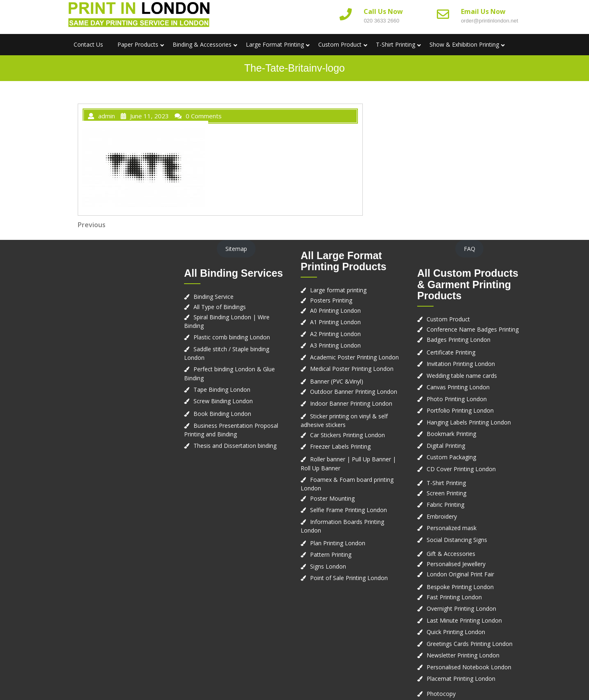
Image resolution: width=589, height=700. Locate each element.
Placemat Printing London (461, 679)
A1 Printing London (335, 322)
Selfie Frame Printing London (348, 510)
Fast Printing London (454, 597)
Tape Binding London (222, 390)
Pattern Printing (331, 554)
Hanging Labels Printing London (469, 422)
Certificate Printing (451, 352)
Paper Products (138, 44)
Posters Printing (331, 300)
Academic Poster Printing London (354, 357)
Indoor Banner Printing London (351, 403)
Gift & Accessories (451, 554)
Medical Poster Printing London (352, 369)
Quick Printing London (456, 632)
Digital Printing (446, 446)
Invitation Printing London (461, 364)
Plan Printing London (338, 543)
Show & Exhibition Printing (464, 44)
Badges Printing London (459, 340)
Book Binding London (222, 414)
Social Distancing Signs (457, 540)
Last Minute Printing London (464, 620)
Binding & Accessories (202, 44)
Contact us (88, 44)
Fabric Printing (445, 505)
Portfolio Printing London (460, 410)
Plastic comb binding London (232, 337)
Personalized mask (452, 528)
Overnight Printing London (461, 609)
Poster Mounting (332, 498)
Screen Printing (446, 493)
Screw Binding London (223, 401)
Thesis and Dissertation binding (235, 446)
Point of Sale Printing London (349, 578)
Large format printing (338, 290)
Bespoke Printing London (460, 587)
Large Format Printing (275, 44)
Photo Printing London (457, 399)
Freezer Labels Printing (340, 446)
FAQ (470, 249)
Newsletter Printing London (463, 655)
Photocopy (441, 694)
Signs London (328, 566)
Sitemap (236, 249)
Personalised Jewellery (456, 564)
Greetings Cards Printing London (470, 644)
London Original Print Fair (460, 574)
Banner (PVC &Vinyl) (337, 381)
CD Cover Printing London (461, 469)
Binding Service (214, 297)
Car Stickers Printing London (347, 435)
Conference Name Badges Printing (473, 329)
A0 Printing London (335, 310)
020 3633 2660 (381, 21)
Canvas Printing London (458, 387)
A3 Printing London (335, 345)
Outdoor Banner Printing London (354, 392)
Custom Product (340, 44)
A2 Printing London (335, 334)
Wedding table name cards (462, 376)
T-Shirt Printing (396, 44)
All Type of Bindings (220, 307)
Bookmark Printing (451, 434)
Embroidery (442, 516)
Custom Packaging (451, 457)
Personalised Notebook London (469, 667)
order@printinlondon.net (490, 21)
